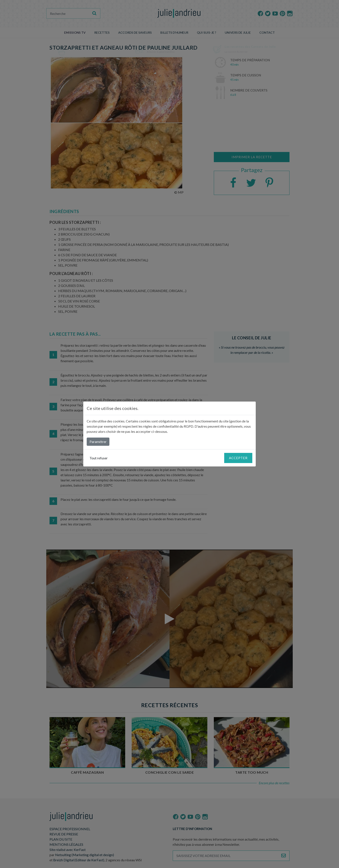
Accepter (238, 458)
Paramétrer (98, 442)
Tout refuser (99, 458)
